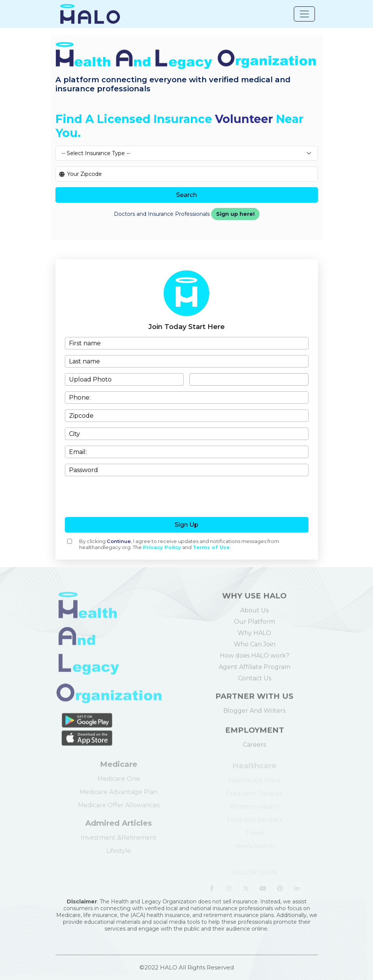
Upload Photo (90, 379)
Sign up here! (235, 214)
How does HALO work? (255, 659)
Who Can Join (255, 648)
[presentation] (187, 497)
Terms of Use (211, 547)
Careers (254, 748)
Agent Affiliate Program (255, 670)
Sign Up (186, 525)
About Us (254, 614)
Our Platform (254, 625)
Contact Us (255, 682)
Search (186, 195)
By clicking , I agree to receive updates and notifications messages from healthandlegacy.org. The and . (179, 544)
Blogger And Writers (254, 714)
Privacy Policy (162, 547)
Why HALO (254, 636)
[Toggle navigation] (304, 14)
